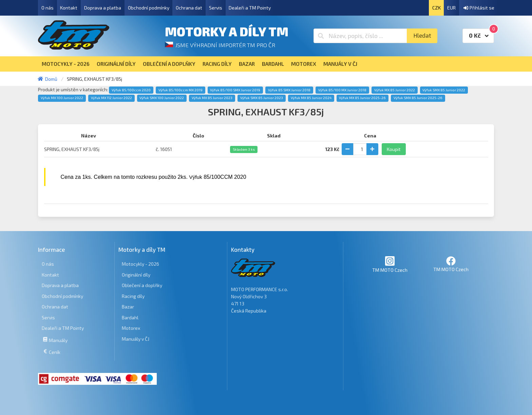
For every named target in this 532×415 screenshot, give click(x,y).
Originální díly (136, 275)
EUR (451, 8)
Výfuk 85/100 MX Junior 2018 (342, 90)
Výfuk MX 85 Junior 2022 (395, 90)
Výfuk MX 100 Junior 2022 (62, 98)
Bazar (128, 307)
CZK (436, 8)
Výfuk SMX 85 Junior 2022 (444, 90)
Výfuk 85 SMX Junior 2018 (289, 90)
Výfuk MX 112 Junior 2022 (111, 98)
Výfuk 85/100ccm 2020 (131, 90)
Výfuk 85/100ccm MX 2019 (180, 90)
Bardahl (130, 317)
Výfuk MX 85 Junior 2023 (212, 98)
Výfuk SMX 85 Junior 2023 (262, 98)
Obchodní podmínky (149, 8)
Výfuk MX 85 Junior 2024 (311, 98)
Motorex (131, 328)
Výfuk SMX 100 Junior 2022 (162, 98)
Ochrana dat (189, 8)
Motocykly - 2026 (140, 264)
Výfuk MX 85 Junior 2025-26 (362, 98)
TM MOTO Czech (390, 264)
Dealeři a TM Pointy (250, 8)
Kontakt (69, 8)
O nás (47, 8)
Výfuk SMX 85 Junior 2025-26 (418, 98)
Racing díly (133, 296)
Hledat (422, 35)
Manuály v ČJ (136, 339)
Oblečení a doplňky (142, 285)
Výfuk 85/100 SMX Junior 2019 (235, 90)
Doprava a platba (103, 8)
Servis (216, 8)
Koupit (394, 149)
